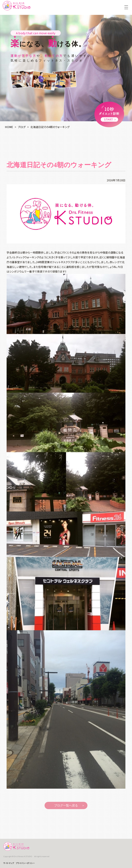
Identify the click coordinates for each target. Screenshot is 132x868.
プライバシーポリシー (25, 863)
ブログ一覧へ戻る (66, 805)
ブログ (22, 127)
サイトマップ (9, 863)
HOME (9, 127)
